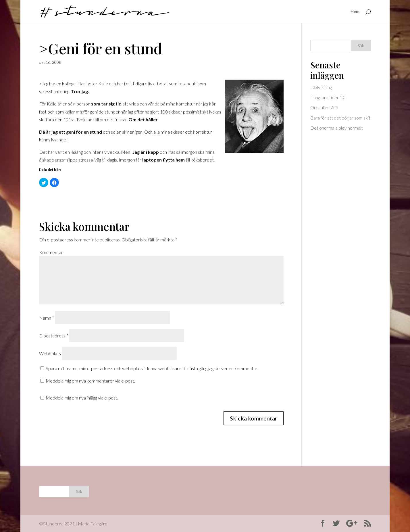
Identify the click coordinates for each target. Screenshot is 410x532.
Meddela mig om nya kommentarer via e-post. (90, 381)
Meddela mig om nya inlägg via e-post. (82, 398)
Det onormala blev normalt (337, 128)
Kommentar (51, 252)
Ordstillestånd (324, 107)
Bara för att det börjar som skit (340, 118)
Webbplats (50, 353)
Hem (355, 12)
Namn (47, 318)
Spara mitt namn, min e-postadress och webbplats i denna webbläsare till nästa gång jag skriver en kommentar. (152, 368)
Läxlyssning (321, 87)
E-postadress (54, 336)
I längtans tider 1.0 (328, 97)
